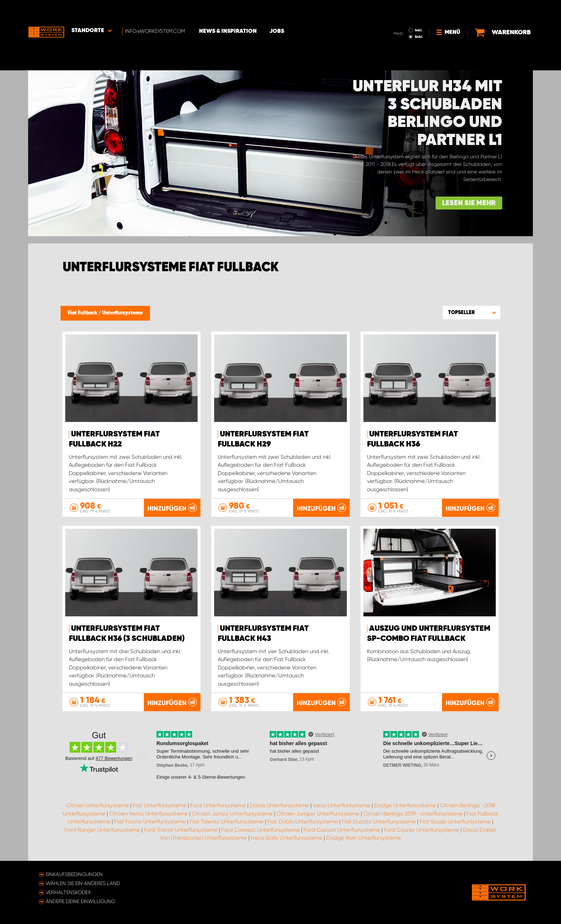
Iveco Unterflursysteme (342, 805)
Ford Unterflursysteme (218, 805)
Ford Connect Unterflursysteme (260, 830)
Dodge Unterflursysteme (405, 805)
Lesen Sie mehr (469, 203)
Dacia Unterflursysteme (279, 805)
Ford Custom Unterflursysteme (342, 830)
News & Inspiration (228, 11)
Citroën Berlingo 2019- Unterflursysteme (413, 814)
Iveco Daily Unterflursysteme (287, 838)
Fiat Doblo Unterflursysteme (303, 822)
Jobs (277, 11)
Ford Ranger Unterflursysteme (102, 830)
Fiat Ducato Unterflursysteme (379, 822)
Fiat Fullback (83, 313)
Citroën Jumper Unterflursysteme (318, 814)
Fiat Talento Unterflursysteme (227, 822)
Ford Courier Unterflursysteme (421, 830)
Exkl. (419, 17)
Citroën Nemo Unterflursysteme (149, 814)
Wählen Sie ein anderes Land (83, 883)
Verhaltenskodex (68, 892)
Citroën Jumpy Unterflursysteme (232, 814)
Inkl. (419, 10)
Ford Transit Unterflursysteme (181, 830)
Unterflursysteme (122, 313)
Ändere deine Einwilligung (80, 901)
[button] (472, 312)
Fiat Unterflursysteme (160, 805)
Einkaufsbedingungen (74, 874)
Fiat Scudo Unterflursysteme (455, 822)
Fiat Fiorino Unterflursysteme (150, 822)
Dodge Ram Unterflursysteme (364, 838)
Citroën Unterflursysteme (98, 805)
